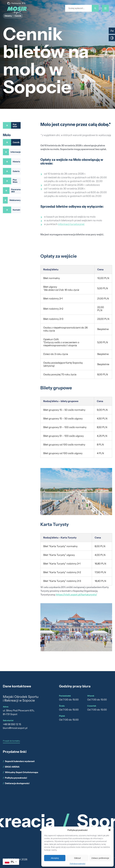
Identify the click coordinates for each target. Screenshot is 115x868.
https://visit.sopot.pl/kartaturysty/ (76, 596)
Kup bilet (15, 125)
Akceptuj (55, 858)
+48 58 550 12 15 (12, 724)
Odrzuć (77, 858)
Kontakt (16, 210)
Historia (16, 162)
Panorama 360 (16, 191)
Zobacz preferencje (100, 858)
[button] (110, 830)
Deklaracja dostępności (17, 783)
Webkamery (15, 200)
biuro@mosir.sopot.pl (15, 728)
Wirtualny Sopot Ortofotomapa (22, 772)
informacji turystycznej (71, 224)
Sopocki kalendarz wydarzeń (20, 761)
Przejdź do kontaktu (11, 741)
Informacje (16, 152)
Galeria (16, 171)
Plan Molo (15, 181)
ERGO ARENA (12, 767)
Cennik (16, 142)
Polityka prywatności (78, 864)
